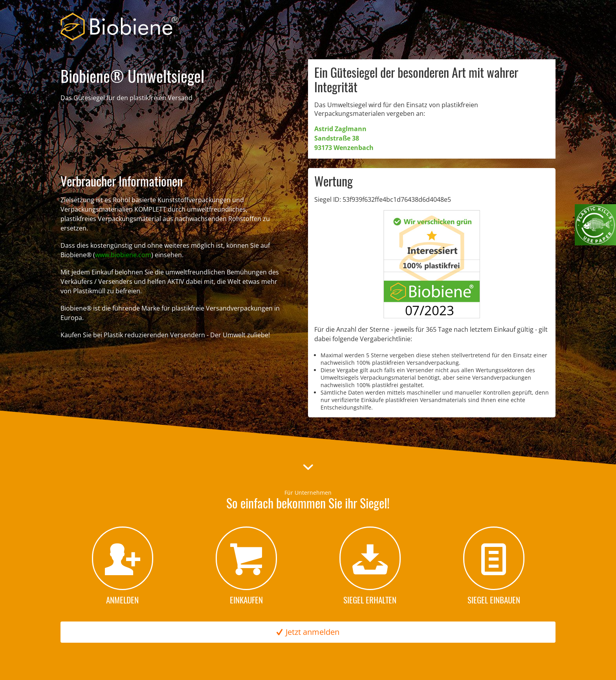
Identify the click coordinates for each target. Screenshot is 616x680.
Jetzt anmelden (308, 632)
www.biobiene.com (123, 255)
